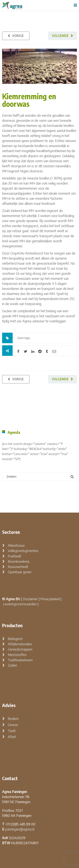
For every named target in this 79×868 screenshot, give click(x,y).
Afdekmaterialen (20, 644)
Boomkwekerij (19, 561)
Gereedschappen (20, 649)
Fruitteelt (15, 556)
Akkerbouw (16, 545)
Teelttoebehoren (20, 660)
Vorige (18, 36)
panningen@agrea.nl (20, 829)
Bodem (13, 719)
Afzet (12, 737)
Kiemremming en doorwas (29, 100)
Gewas (13, 725)
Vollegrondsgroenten (23, 551)
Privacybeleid (50, 599)
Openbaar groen (20, 572)
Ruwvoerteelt (18, 567)
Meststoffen (17, 655)
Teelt (12, 731)
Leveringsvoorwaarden (20, 604)
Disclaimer (30, 599)
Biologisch (15, 639)
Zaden (12, 665)
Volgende (60, 36)
